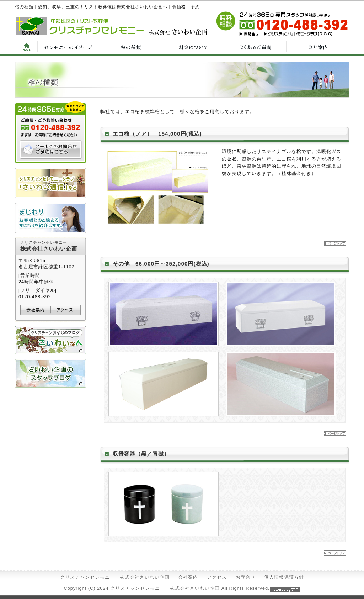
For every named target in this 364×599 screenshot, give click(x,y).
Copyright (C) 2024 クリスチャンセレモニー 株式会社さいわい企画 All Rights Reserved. (182, 588)
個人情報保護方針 (284, 577)
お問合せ (246, 577)
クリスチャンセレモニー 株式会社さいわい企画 (115, 577)
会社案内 (188, 577)
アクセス (217, 577)
